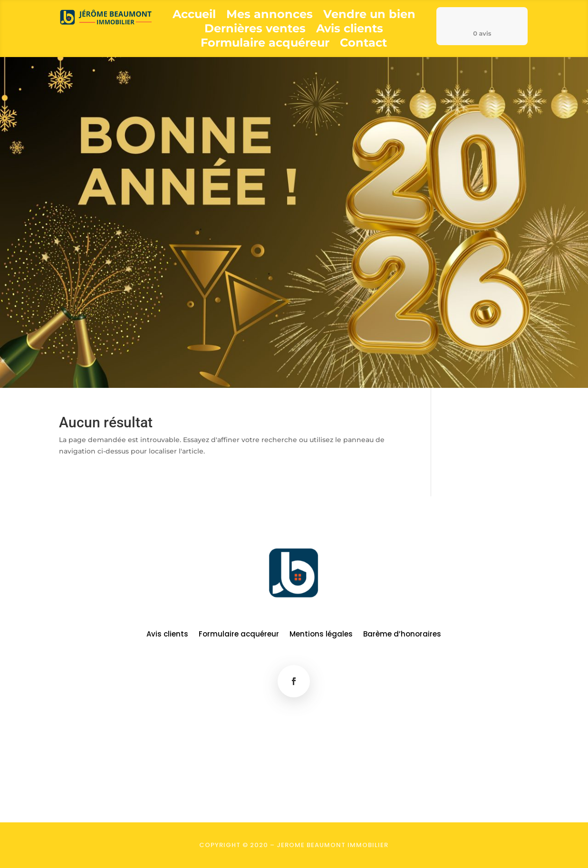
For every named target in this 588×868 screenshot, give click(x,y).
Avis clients (350, 30)
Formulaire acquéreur (265, 44)
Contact (363, 44)
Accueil (194, 16)
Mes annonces (270, 16)
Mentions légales (321, 635)
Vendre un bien (369, 16)
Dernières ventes (255, 30)
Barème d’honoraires (402, 635)
